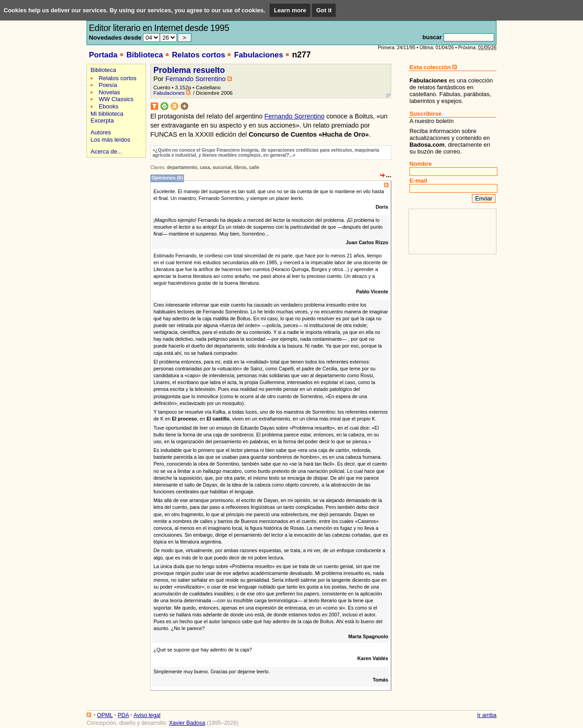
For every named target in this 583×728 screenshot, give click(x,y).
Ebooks (109, 106)
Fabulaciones (259, 55)
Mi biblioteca (107, 114)
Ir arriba (487, 715)
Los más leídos (110, 140)
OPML (105, 715)
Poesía (108, 85)
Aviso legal (147, 715)
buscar (432, 37)
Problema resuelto (189, 70)
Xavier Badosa (187, 723)
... (389, 175)
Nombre (421, 164)
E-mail (418, 181)
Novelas (110, 92)
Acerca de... (106, 151)
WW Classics (116, 99)
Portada (103, 55)
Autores (101, 132)
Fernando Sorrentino (195, 79)
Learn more (290, 10)
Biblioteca (144, 55)
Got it (324, 10)
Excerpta (102, 120)
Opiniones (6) (167, 178)
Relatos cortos (198, 55)
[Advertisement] (115, 192)
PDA (123, 715)
